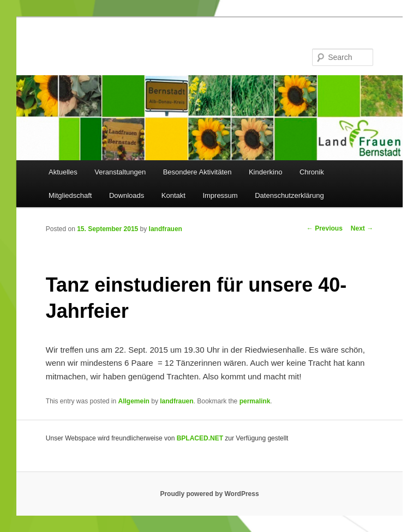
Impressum (220, 195)
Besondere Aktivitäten (197, 172)
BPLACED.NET (200, 438)
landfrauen (166, 229)
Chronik (312, 172)
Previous (325, 228)
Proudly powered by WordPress (209, 494)
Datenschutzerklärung (289, 195)
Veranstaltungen (120, 172)
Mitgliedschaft (70, 195)
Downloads (127, 195)
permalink (255, 401)
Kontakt (173, 195)
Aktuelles (63, 172)
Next (362, 228)
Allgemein (134, 401)
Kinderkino (265, 172)
